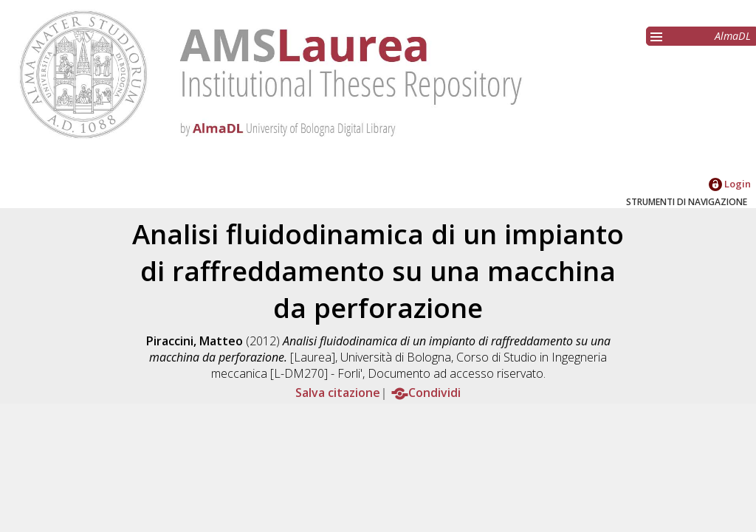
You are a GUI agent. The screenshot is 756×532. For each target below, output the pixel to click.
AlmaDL (733, 36)
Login (730, 184)
